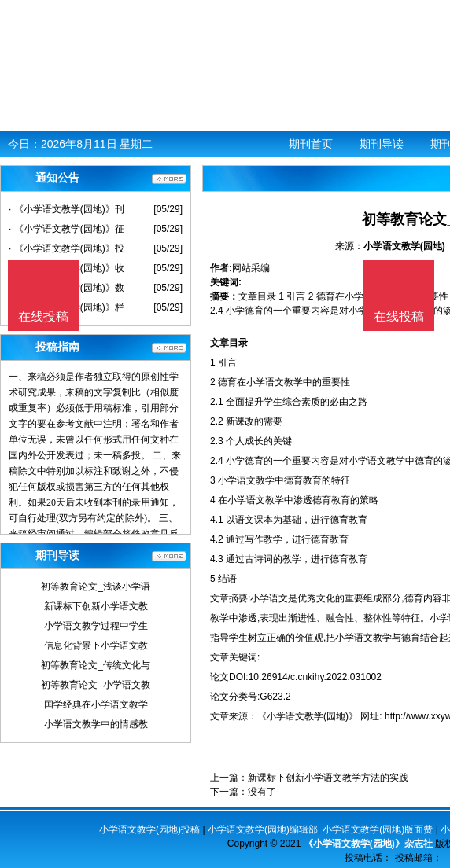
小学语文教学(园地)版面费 (378, 829)
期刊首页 (311, 144)
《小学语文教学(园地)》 (308, 716)
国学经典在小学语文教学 (96, 704)
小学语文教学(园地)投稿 (149, 829)
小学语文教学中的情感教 (96, 724)
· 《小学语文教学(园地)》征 (66, 229)
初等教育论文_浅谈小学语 (96, 587)
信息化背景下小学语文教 (96, 645)
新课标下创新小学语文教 (96, 606)
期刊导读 (382, 144)
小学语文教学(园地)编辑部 (263, 829)
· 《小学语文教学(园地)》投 (66, 248)
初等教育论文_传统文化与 (96, 665)
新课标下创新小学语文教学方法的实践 (328, 778)
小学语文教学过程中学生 (96, 626)
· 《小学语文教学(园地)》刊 (66, 209)
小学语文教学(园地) (404, 246)
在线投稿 (399, 316)
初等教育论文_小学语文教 (96, 685)
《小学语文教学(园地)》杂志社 (368, 844)
